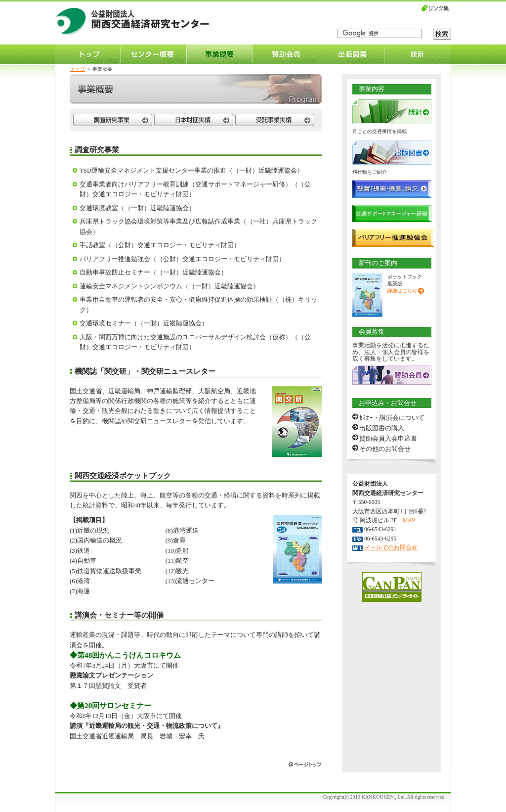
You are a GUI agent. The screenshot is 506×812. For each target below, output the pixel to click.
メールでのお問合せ (391, 547)
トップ (78, 69)
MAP (409, 520)
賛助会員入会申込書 (388, 439)
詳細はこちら (402, 291)
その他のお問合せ (385, 449)
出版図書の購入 (382, 428)
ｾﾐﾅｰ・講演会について (392, 418)
